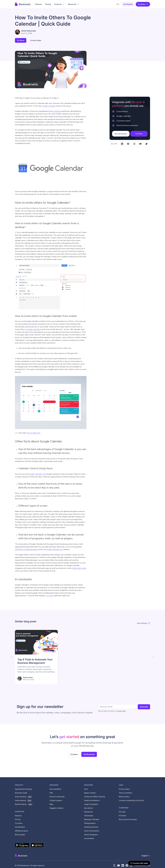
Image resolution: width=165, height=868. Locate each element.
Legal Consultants (91, 804)
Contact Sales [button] (36, 40)
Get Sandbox (20, 827)
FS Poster (122, 816)
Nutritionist (88, 812)
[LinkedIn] (122, 144)
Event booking (24, 797)
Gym (86, 789)
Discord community (57, 797)
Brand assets (20, 835)
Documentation (55, 789)
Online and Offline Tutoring (95, 797)
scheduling (57, 111)
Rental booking (24, 804)
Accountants (89, 838)
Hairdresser (89, 816)
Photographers (90, 823)
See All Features (121, 134)
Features (18, 816)
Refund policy (124, 797)
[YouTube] (140, 144)
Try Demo (143, 4)
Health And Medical (92, 800)
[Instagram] (134, 144)
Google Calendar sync (55, 549)
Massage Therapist (92, 819)
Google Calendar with (37, 474)
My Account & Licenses (128, 819)
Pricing (18, 819)
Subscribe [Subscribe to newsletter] (144, 707)
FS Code (122, 812)
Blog (51, 804)
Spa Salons (88, 808)
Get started (128, 4)
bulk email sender (80, 568)
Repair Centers (90, 793)
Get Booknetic (89, 754)
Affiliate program (22, 831)
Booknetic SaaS (21, 793)
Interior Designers (91, 835)
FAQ (51, 793)
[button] (59, 4)
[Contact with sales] (139, 863)
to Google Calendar (33, 329)
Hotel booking (23, 800)
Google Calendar (49, 106)
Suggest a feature (56, 808)
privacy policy (122, 711)
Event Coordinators (92, 831)
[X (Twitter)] (114, 865)
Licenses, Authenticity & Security (131, 800)
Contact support (56, 800)
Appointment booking (23, 789)
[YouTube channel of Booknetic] (118, 865)
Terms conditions (125, 793)
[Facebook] (128, 144)
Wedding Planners (91, 827)
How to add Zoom (33, 433)
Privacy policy (124, 789)
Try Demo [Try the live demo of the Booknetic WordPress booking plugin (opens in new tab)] (74, 754)
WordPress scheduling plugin (26, 549)
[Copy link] (146, 144)
